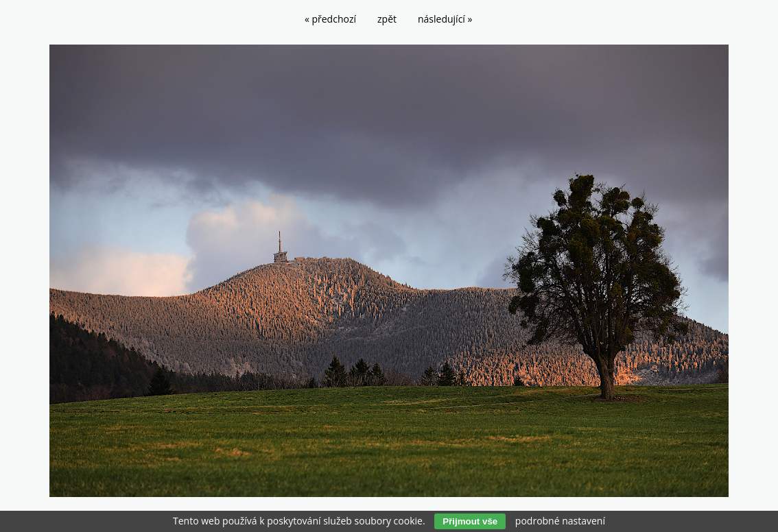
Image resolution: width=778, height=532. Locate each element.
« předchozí (330, 19)
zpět (387, 19)
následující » (445, 19)
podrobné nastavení (560, 521)
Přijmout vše (470, 521)
